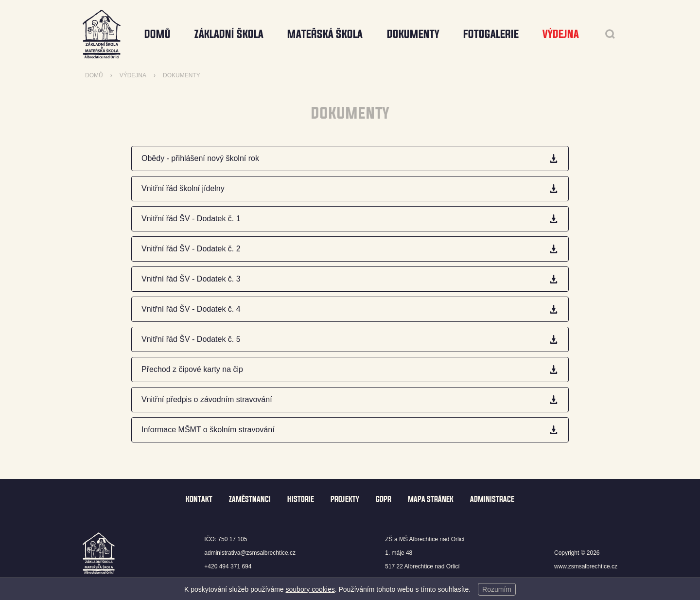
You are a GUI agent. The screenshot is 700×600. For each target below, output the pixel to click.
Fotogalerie (491, 34)
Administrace (492, 499)
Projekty (345, 499)
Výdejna (133, 75)
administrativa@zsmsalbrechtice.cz (250, 553)
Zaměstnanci (250, 499)
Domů (157, 34)
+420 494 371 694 (228, 566)
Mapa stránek (431, 499)
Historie (301, 499)
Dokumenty (182, 75)
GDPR (384, 499)
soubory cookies (310, 589)
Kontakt (199, 499)
